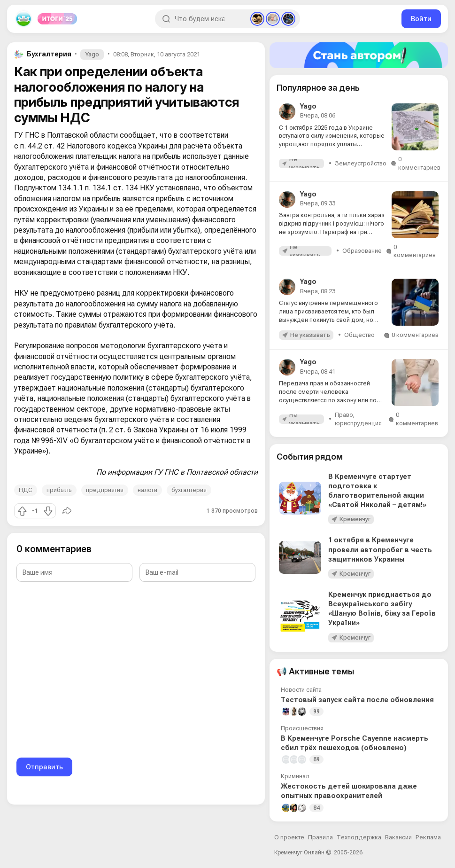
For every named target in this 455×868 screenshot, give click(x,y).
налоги (147, 490)
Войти (421, 19)
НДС (26, 490)
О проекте (289, 837)
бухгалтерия (189, 490)
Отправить (44, 767)
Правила (320, 837)
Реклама (428, 837)
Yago (92, 54)
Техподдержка (359, 837)
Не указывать (305, 163)
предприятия (105, 490)
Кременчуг (355, 519)
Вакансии (398, 837)
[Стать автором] (359, 55)
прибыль (59, 490)
